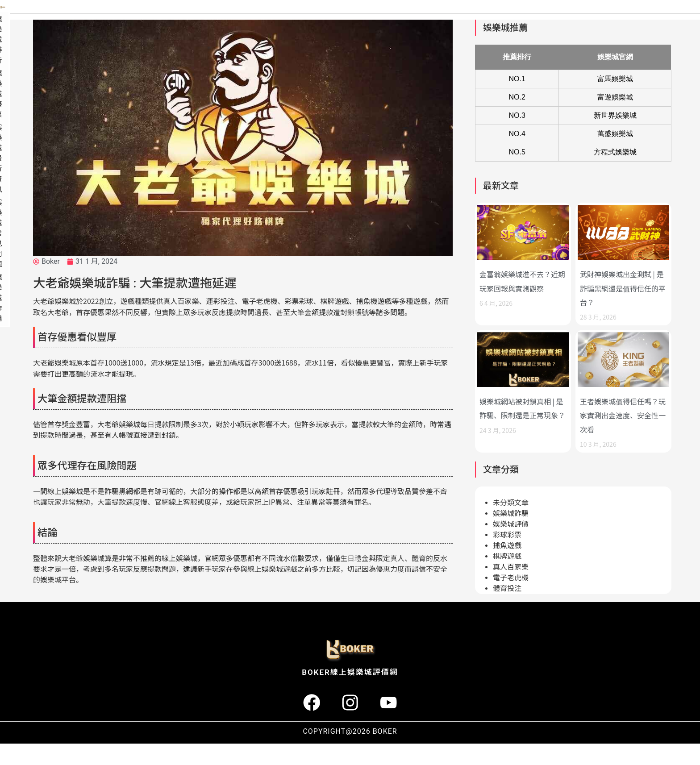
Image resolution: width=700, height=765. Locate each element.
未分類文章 (511, 524)
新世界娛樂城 (615, 137)
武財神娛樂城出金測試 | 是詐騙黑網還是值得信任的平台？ (623, 309)
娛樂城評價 (511, 546)
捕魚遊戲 (507, 567)
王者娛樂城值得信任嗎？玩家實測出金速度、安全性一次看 (623, 437)
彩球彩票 (507, 556)
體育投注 (507, 610)
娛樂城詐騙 (675, 20)
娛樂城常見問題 (619, 20)
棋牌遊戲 (507, 578)
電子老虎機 (511, 599)
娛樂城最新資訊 (556, 20)
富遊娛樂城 (615, 118)
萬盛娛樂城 (615, 155)
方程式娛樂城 (615, 173)
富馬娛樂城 (615, 100)
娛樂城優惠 (500, 20)
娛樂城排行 (450, 20)
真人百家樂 (511, 588)
